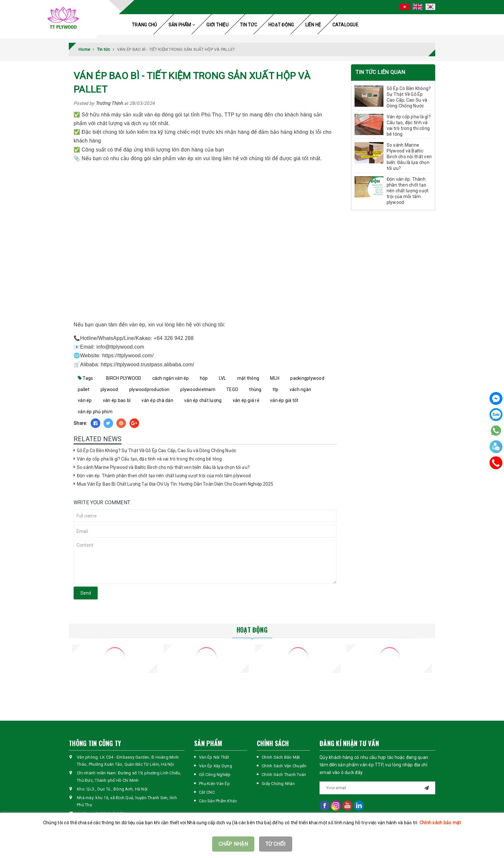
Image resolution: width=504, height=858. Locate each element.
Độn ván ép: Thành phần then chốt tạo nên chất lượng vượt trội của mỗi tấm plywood (164, 476)
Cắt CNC (207, 792)
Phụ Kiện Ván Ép (214, 784)
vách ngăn (300, 389)
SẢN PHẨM (182, 25)
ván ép (85, 400)
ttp (276, 389)
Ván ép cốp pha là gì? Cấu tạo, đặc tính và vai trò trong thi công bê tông (149, 459)
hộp (204, 378)
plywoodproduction (149, 389)
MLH (275, 378)
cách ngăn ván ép (171, 378)
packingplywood (307, 378)
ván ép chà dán (157, 400)
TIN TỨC (248, 25)
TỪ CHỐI (276, 844)
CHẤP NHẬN (233, 844)
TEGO (232, 389)
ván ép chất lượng (203, 400)
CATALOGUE (345, 25)
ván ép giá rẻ (246, 400)
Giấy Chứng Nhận (278, 784)
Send (86, 593)
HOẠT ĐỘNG (281, 25)
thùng (255, 389)
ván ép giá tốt (284, 400)
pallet (84, 389)
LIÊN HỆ (313, 25)
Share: (81, 423)
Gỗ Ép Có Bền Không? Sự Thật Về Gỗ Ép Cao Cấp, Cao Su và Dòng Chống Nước (157, 451)
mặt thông (248, 378)
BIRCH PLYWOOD (124, 378)
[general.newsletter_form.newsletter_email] (377, 788)
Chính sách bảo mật (440, 823)
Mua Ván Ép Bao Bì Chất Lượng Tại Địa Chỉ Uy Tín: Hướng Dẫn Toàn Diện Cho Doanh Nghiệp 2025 (175, 484)
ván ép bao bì (117, 400)
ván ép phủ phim (95, 412)
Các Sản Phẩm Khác (218, 801)
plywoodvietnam (198, 389)
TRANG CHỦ (144, 25)
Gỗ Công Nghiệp (215, 775)
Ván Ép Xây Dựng (216, 766)
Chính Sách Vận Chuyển (284, 766)
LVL (223, 378)
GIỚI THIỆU (217, 25)
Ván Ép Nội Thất (214, 757)
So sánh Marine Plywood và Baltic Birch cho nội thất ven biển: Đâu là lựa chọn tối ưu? (163, 467)
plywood (109, 389)
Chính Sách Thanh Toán (284, 775)
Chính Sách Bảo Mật (281, 757)
